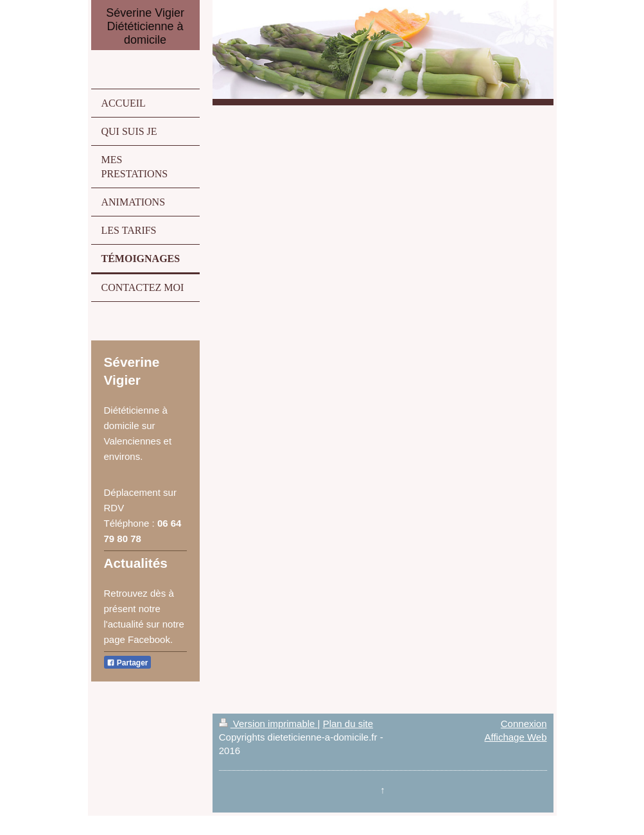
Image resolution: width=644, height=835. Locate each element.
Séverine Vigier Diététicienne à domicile (145, 26)
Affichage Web (515, 737)
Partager (127, 663)
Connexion (524, 724)
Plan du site (348, 724)
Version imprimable (268, 724)
